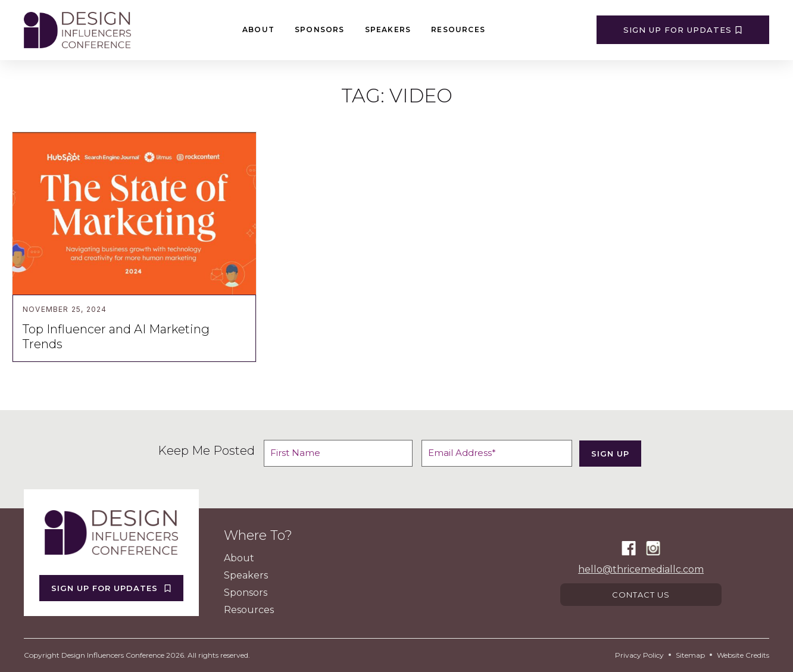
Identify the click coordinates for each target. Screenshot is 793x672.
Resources (458, 29)
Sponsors (320, 29)
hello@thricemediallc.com (641, 569)
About (258, 29)
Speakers (388, 29)
